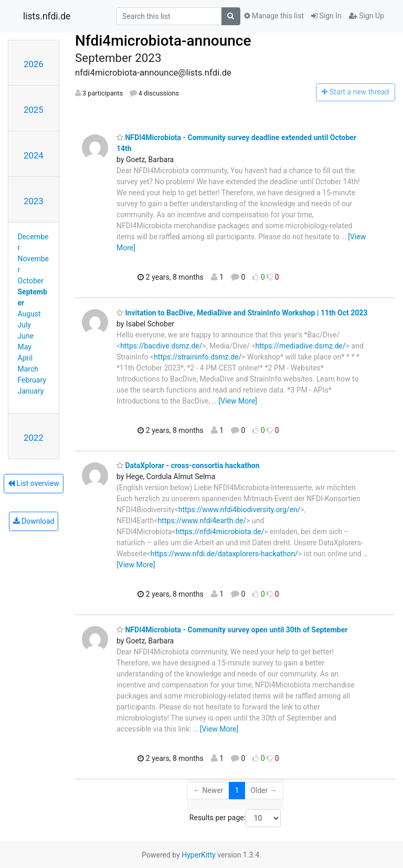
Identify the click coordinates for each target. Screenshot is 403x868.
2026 (34, 64)
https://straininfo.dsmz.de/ (198, 357)
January (31, 391)
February (32, 380)
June (26, 336)
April (25, 358)
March (28, 369)
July (24, 325)
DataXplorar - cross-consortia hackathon (188, 465)
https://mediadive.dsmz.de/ (301, 346)
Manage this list (274, 16)
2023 (34, 201)
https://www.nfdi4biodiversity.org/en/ (240, 510)
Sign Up (367, 16)
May (25, 347)
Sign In (326, 16)
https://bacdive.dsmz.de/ (161, 346)
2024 (34, 155)
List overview (34, 483)
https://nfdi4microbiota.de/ (220, 532)
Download (34, 521)
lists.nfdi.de (47, 16)
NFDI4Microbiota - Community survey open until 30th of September (232, 630)
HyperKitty (199, 855)
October (31, 281)
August (29, 314)
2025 (34, 110)
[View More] (238, 401)
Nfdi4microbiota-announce (163, 41)
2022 (34, 438)
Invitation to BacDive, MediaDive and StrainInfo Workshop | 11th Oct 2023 (242, 313)
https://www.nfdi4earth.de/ (202, 521)
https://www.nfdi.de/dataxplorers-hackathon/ (224, 554)
